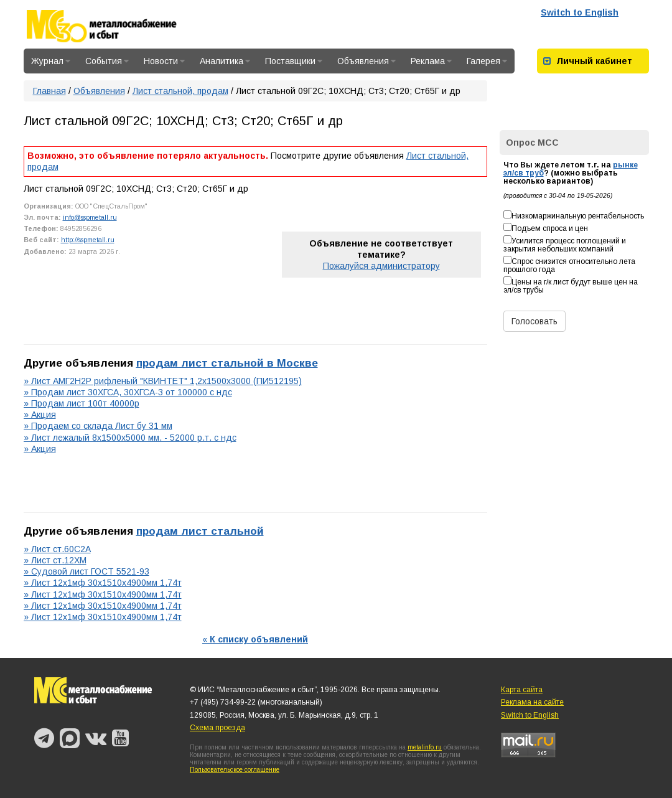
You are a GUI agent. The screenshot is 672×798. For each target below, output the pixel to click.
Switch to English (580, 12)
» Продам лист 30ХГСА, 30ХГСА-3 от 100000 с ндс (128, 392)
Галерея (487, 61)
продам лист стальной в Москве (227, 363)
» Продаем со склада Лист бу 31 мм (98, 426)
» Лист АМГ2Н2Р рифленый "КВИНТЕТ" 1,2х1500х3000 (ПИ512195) (163, 381)
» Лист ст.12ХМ (55, 560)
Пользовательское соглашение (235, 770)
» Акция (40, 415)
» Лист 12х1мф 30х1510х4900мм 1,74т (103, 583)
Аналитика (225, 61)
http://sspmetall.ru (88, 240)
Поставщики (294, 61)
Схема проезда (217, 728)
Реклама (431, 61)
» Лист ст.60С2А (57, 549)
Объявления (366, 61)
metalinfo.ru (425, 747)
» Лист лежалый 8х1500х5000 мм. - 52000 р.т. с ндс (130, 438)
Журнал (51, 61)
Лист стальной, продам (180, 91)
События (107, 61)
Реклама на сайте (532, 702)
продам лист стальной (200, 531)
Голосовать (534, 321)
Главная (49, 91)
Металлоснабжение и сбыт (118, 26)
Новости (164, 61)
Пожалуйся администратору (381, 266)
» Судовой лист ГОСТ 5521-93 (86, 571)
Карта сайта (522, 690)
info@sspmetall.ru (90, 217)
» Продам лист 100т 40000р (82, 403)
